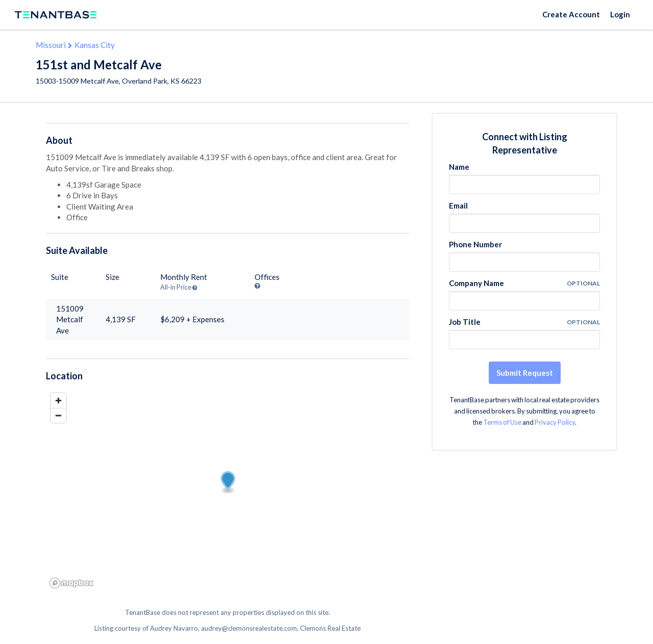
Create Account (571, 14)
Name (459, 167)
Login (620, 14)
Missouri (51, 45)
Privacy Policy (555, 422)
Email (458, 205)
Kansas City (95, 45)
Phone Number (475, 244)
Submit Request (525, 373)
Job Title (465, 322)
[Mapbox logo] (71, 583)
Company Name (476, 283)
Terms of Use (502, 422)
